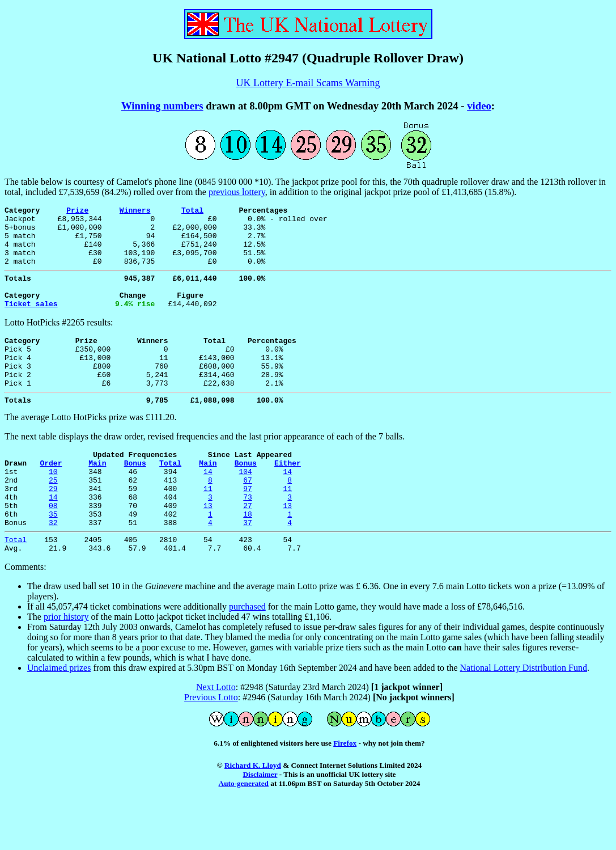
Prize (77, 212)
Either (288, 497)
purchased (247, 656)
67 (248, 517)
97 (248, 527)
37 (248, 568)
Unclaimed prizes (59, 717)
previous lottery (237, 192)
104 (245, 507)
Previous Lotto (211, 747)
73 (248, 538)
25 (53, 517)
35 (53, 558)
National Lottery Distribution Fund (524, 717)
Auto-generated (244, 833)
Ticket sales (31, 322)
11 (208, 527)
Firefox (345, 792)
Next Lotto (216, 736)
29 (53, 527)
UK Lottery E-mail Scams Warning (308, 83)
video (479, 106)
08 (53, 548)
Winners (135, 212)
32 (53, 568)
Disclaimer (260, 824)
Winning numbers (162, 106)
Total (192, 212)
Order (51, 497)
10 (53, 507)
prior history (66, 666)
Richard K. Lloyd (253, 815)
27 (248, 548)
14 (208, 507)
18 (248, 558)
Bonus (135, 497)
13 (208, 548)
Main (97, 497)
